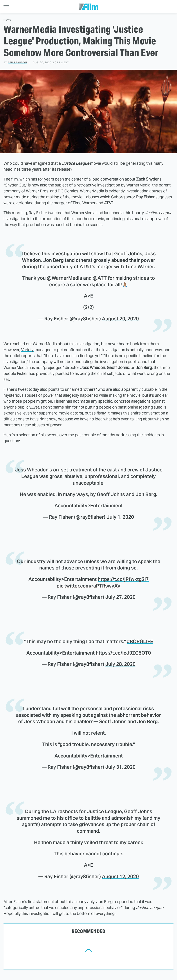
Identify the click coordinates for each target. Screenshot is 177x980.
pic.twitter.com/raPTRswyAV (89, 586)
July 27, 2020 (120, 597)
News (8, 20)
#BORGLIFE (140, 641)
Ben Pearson (17, 62)
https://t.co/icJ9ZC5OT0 (123, 653)
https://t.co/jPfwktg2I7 (123, 579)
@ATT (100, 278)
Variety (27, 350)
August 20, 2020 (120, 319)
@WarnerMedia (64, 278)
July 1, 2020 (120, 517)
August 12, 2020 (120, 876)
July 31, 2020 (120, 767)
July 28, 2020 (120, 664)
